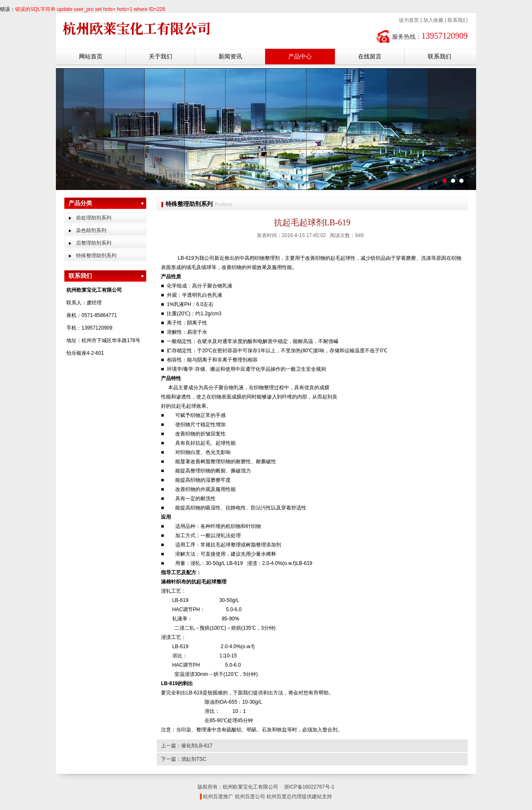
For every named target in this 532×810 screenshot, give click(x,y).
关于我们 (161, 56)
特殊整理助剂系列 (96, 256)
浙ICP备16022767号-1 (309, 787)
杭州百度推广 (218, 797)
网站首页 (91, 56)
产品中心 (300, 56)
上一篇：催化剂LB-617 (187, 746)
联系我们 (458, 20)
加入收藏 (433, 20)
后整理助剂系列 (94, 243)
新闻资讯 (230, 56)
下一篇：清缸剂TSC (184, 759)
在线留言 (370, 56)
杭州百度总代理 (284, 797)
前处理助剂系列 (94, 218)
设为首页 (409, 20)
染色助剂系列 (91, 230)
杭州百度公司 (250, 797)
